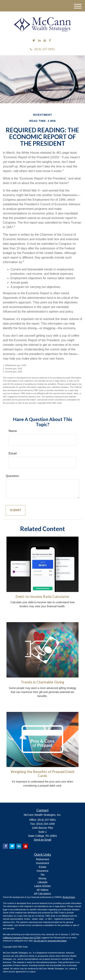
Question (12, 476)
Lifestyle (42, 882)
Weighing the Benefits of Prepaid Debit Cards (43, 774)
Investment (42, 863)
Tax (42, 875)
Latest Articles (42, 886)
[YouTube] (45, 41)
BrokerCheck (69, 897)
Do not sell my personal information (50, 941)
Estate (42, 867)
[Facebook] (50, 41)
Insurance (42, 871)
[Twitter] (34, 41)
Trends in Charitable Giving (42, 682)
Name (13, 431)
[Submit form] (16, 510)
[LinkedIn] (39, 41)
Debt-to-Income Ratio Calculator (42, 597)
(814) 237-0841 (42, 49)
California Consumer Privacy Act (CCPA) (22, 938)
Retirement (42, 859)
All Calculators (42, 894)
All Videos (42, 890)
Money (42, 878)
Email (13, 453)
